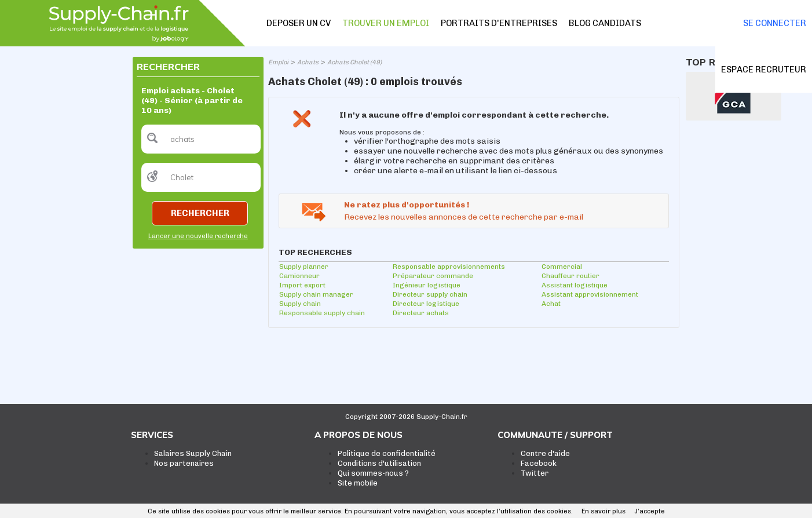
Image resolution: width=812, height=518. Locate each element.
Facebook (539, 463)
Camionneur (299, 276)
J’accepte (650, 511)
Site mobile (358, 483)
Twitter (535, 473)
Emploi (278, 62)
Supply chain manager (316, 294)
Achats (308, 62)
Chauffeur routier (570, 276)
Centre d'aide (545, 453)
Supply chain (300, 304)
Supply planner (304, 267)
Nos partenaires (184, 463)
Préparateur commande (433, 276)
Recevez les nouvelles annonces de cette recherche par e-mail (464, 217)
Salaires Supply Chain (193, 453)
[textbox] (201, 139)
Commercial (562, 267)
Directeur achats (421, 313)
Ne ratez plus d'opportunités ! (407, 205)
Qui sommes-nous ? (373, 473)
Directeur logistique (426, 304)
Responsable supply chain (322, 313)
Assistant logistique (575, 285)
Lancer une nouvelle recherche (198, 236)
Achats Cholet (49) (354, 62)
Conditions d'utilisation (379, 463)
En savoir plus (603, 511)
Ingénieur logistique (427, 285)
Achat (551, 304)
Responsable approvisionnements (449, 267)
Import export (302, 285)
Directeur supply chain (430, 294)
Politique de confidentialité (387, 453)
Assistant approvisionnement (590, 294)
